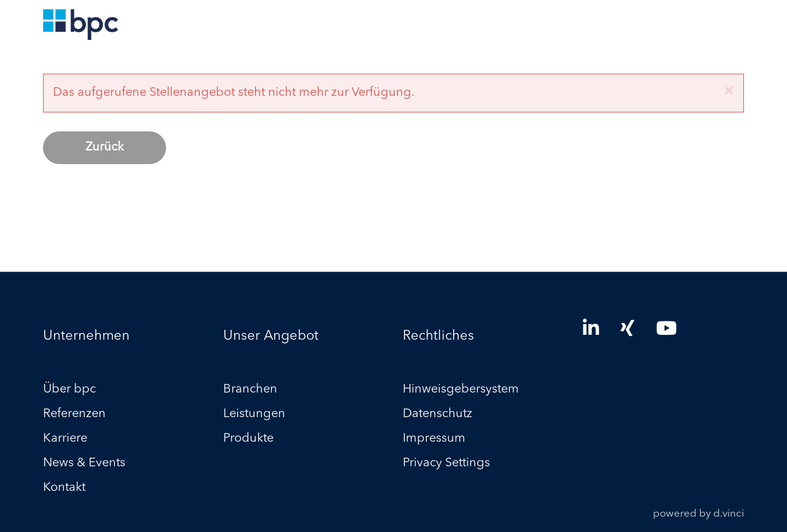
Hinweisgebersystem (461, 390)
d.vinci (729, 514)
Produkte (248, 439)
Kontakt (64, 488)
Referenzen (74, 415)
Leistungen (254, 415)
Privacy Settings (446, 464)
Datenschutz (437, 415)
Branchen (250, 390)
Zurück (105, 147)
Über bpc (69, 390)
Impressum (434, 439)
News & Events (84, 464)
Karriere (65, 439)
